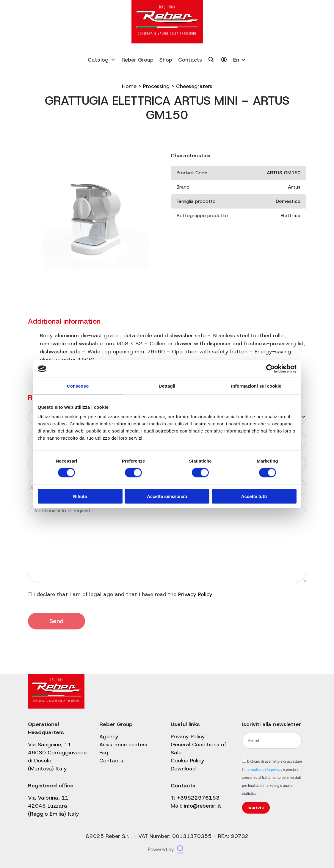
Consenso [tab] (78, 386)
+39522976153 (198, 798)
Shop (166, 60)
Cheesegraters (194, 86)
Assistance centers (123, 745)
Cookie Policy (188, 761)
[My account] (224, 60)
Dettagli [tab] (167, 386)
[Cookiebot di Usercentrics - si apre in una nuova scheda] (271, 369)
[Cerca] (211, 60)
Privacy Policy (195, 594)
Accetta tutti (254, 496)
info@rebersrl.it (203, 806)
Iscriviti (256, 807)
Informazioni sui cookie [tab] (256, 386)
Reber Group (138, 60)
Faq (104, 753)
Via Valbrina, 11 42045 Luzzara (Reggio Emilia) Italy (54, 806)
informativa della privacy (263, 770)
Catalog (102, 60)
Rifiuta (80, 496)
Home (129, 86)
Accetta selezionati (167, 496)
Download (183, 769)
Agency (109, 737)
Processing (156, 86)
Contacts (190, 60)
